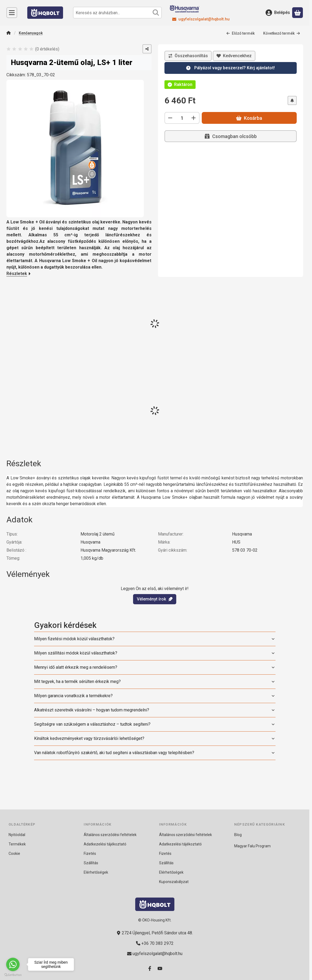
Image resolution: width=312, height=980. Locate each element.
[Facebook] (150, 968)
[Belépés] (278, 13)
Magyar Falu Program (252, 846)
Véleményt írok (155, 599)
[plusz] (194, 118)
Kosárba (249, 118)
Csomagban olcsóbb (230, 136)
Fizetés (90, 854)
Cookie (14, 854)
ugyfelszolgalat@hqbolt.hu (204, 19)
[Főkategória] (9, 33)
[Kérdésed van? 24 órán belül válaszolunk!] (231, 68)
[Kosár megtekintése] (298, 13)
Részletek (19, 274)
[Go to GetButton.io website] (13, 975)
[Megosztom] (147, 49)
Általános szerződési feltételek (110, 835)
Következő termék (282, 33)
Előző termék (240, 33)
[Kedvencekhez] (234, 56)
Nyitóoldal (17, 835)
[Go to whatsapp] (13, 964)
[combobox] (117, 13)
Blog (238, 835)
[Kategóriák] (12, 13)
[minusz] (170, 118)
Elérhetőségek (96, 872)
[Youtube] (160, 968)
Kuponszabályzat (174, 882)
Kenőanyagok (31, 33)
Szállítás (91, 863)
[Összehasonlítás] (188, 56)
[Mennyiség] (182, 118)
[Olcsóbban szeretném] (292, 100)
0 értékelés (48, 49)
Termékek (17, 844)
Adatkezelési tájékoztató (105, 844)
